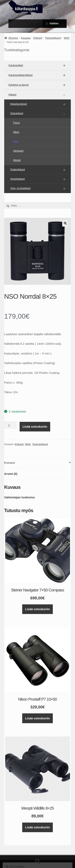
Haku (37, 862)
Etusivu (13, 38)
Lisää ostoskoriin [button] (37, 609)
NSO (67, 38)
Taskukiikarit (53, 38)
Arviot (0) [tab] (11, 474)
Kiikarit (38, 38)
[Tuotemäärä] (11, 425)
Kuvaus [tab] (10, 463)
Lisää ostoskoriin (35, 427)
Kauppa (26, 38)
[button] (65, 223)
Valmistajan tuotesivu (19, 497)
